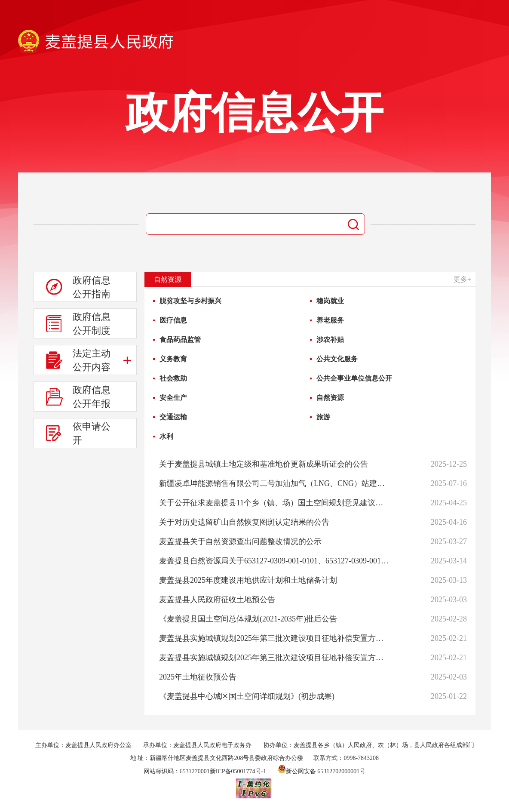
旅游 (323, 417)
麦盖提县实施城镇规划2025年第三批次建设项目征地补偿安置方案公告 (274, 638)
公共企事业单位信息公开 (354, 378)
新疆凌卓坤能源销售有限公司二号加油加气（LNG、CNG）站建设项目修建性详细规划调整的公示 (274, 483)
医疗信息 (173, 320)
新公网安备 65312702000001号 (322, 771)
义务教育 (173, 359)
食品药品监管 (180, 340)
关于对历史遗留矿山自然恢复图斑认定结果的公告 (244, 522)
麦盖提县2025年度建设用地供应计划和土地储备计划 (248, 580)
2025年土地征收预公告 (198, 677)
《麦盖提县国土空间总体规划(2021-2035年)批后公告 (248, 619)
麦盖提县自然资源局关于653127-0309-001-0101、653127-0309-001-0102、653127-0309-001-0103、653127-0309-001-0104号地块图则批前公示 (274, 561)
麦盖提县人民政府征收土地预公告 (217, 600)
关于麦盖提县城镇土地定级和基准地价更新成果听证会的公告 (264, 464)
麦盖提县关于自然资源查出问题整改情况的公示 (240, 541)
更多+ (462, 279)
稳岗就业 (330, 301)
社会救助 (173, 378)
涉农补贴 (330, 340)
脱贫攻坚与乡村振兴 (190, 301)
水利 (166, 436)
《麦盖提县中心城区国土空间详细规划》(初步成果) (247, 696)
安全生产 (173, 398)
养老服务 (330, 320)
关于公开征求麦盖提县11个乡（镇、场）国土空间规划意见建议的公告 (274, 503)
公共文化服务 (337, 359)
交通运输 (173, 417)
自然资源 (330, 398)
